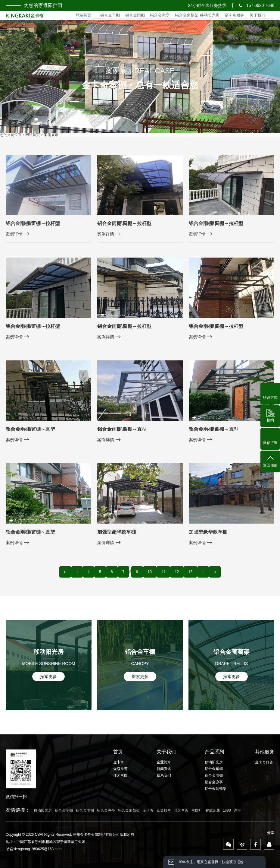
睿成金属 (213, 811)
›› (219, 572)
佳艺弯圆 (120, 776)
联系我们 (164, 776)
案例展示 (51, 135)
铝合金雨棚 (135, 15)
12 (179, 572)
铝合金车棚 (110, 15)
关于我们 (257, 15)
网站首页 (83, 15)
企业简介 (164, 763)
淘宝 (238, 811)
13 (193, 572)
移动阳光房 (210, 15)
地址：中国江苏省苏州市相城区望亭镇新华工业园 (45, 842)
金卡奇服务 (234, 15)
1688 (227, 811)
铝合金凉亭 (160, 15)
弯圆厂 (197, 811)
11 (165, 572)
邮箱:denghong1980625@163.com (34, 849)
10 (150, 572)
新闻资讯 (164, 769)
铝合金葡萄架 (187, 15)
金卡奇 (119, 763)
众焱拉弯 (120, 769)
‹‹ (61, 572)
